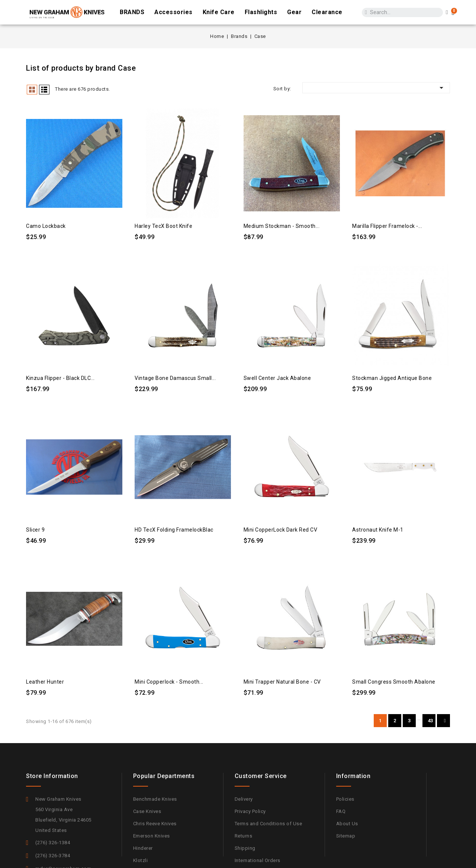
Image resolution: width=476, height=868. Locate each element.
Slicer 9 (35, 530)
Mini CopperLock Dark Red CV (281, 530)
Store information (52, 776)
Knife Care (219, 12)
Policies (345, 799)
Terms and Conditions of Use (268, 824)
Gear (294, 12)
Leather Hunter (45, 682)
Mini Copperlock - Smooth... (169, 682)
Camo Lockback (46, 226)
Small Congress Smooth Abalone (394, 682)
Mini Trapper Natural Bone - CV (282, 682)
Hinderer (143, 848)
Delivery (244, 799)
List (44, 90)
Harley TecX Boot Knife (163, 226)
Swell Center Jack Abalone (277, 378)
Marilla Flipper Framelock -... (387, 226)
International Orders (258, 860)
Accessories (173, 12)
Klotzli (141, 860)
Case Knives (147, 811)
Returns (244, 836)
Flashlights (261, 12)
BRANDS (132, 12)
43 (430, 721)
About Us (347, 824)
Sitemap (346, 836)
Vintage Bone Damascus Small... (175, 378)
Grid (32, 90)
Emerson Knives (152, 836)
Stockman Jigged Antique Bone (392, 378)
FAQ (341, 811)
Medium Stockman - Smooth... (282, 226)
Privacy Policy (250, 811)
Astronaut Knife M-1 (378, 530)
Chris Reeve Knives (155, 824)
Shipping (245, 848)
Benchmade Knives (155, 799)
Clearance (327, 12)
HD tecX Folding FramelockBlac (174, 530)
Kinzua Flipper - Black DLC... (60, 378)
